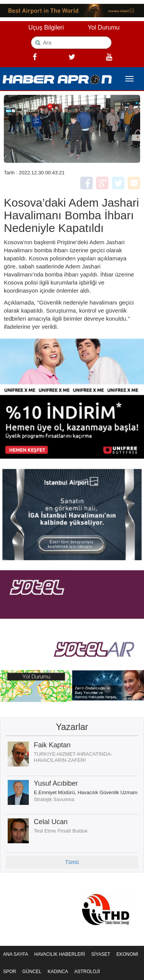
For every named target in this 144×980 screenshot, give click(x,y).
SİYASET (101, 954)
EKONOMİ (127, 954)
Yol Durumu (103, 27)
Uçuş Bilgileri (46, 27)
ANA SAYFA (16, 954)
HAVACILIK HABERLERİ (60, 954)
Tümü (72, 862)
